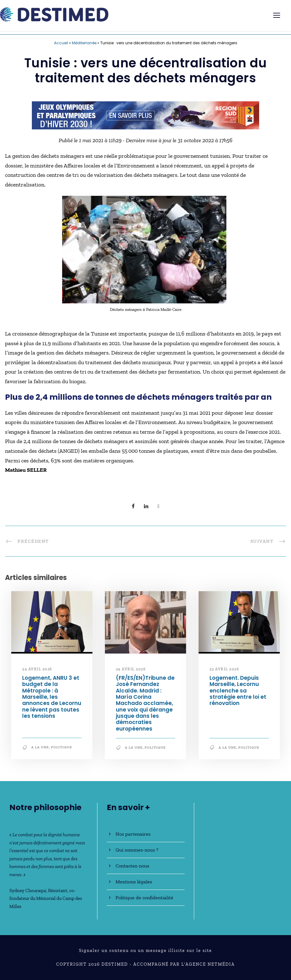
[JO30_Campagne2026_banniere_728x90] (145, 115)
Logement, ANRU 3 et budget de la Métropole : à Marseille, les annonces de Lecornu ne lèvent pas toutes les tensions (52, 697)
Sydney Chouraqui (28, 891)
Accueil (61, 43)
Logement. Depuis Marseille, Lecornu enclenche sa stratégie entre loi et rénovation (238, 691)
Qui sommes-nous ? (137, 850)
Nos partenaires (133, 834)
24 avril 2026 (37, 669)
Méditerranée (84, 43)
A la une (40, 747)
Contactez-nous (132, 866)
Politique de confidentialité (144, 898)
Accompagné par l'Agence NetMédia (184, 964)
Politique (62, 747)
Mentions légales (134, 882)
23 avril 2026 (224, 669)
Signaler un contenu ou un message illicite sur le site (145, 951)
